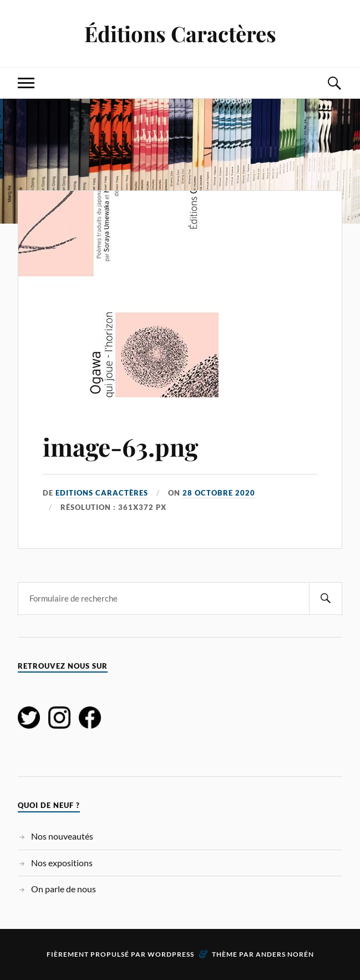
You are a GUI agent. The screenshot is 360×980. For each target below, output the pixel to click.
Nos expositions (62, 863)
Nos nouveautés (62, 836)
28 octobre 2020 (219, 493)
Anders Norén (285, 954)
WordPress (171, 954)
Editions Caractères (102, 493)
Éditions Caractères (180, 34)
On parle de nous (64, 889)
